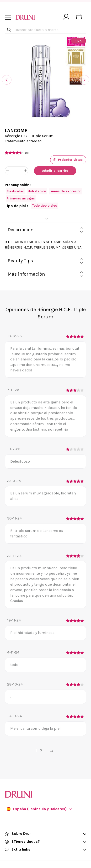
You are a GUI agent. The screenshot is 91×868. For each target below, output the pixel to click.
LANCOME (16, 131)
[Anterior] (7, 80)
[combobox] (45, 30)
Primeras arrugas (21, 198)
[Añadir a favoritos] (83, 171)
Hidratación (37, 191)
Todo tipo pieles (45, 206)
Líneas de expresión (65, 191)
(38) (28, 153)
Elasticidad (15, 191)
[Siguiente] (84, 80)
